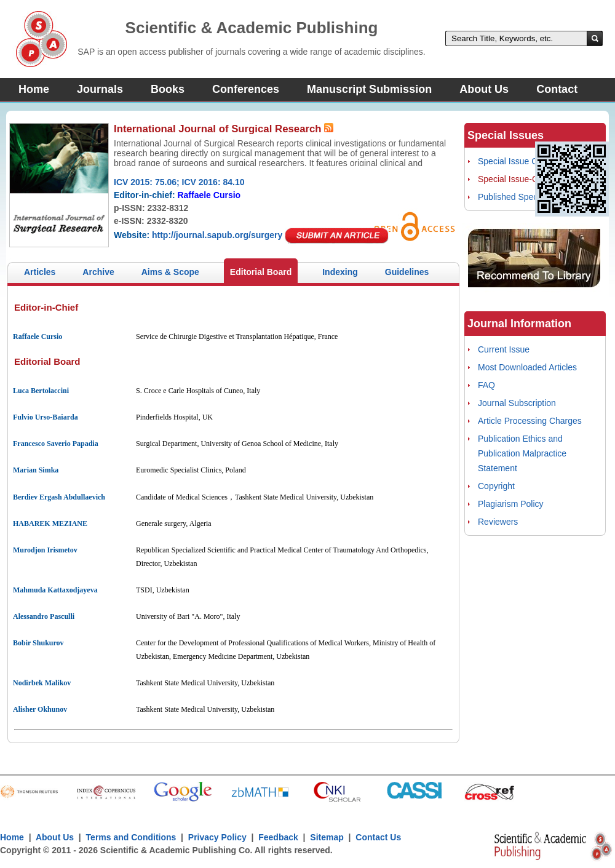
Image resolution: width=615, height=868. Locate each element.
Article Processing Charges (530, 421)
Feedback (278, 837)
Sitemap (327, 837)
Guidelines (407, 272)
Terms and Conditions (131, 837)
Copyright (496, 486)
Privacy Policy (217, 837)
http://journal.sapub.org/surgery (217, 235)
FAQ (486, 385)
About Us (484, 89)
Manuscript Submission (369, 89)
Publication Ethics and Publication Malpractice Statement (522, 453)
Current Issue (504, 349)
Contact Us (378, 837)
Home (34, 89)
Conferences (246, 89)
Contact (557, 89)
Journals (100, 89)
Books (168, 89)
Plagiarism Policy (511, 504)
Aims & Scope (170, 272)
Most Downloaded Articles (527, 367)
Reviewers (498, 522)
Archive (98, 272)
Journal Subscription (517, 403)
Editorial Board (261, 272)
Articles (40, 272)
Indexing (340, 272)
